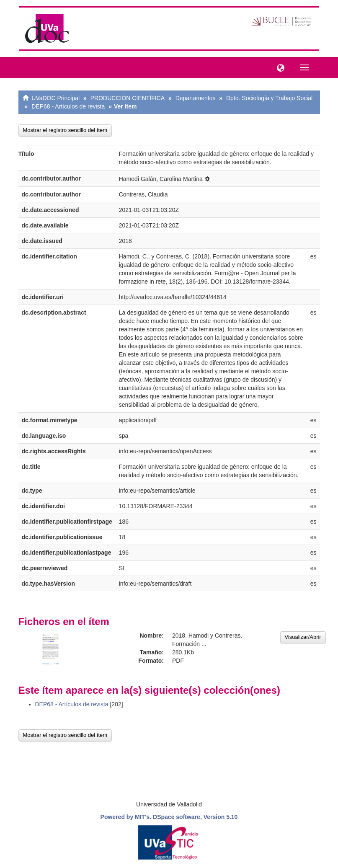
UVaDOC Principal (55, 98)
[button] (279, 67)
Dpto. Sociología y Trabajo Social (269, 98)
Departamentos (196, 98)
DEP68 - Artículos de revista (68, 106)
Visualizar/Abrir (303, 637)
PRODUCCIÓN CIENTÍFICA (128, 98)
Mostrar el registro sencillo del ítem (65, 130)
